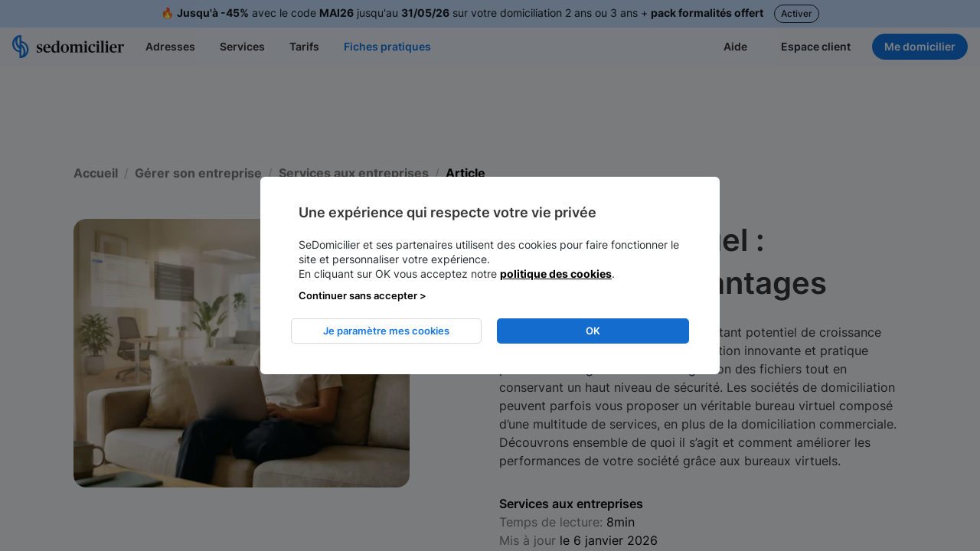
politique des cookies (556, 274)
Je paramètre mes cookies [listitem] (386, 331)
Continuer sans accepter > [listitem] (363, 295)
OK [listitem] (593, 331)
